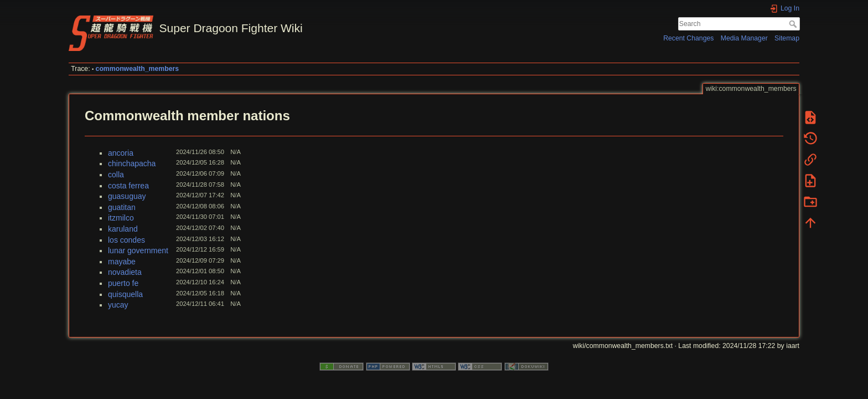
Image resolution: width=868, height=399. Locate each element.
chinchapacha (132, 163)
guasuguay (127, 196)
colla (116, 175)
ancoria (121, 153)
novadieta (125, 272)
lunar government (138, 250)
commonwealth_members (137, 69)
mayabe (122, 262)
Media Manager (744, 38)
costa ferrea (128, 186)
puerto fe (123, 283)
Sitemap (787, 38)
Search (794, 24)
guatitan (122, 207)
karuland (123, 229)
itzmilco (121, 218)
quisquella (125, 294)
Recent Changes (688, 38)
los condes (126, 240)
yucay (118, 305)
